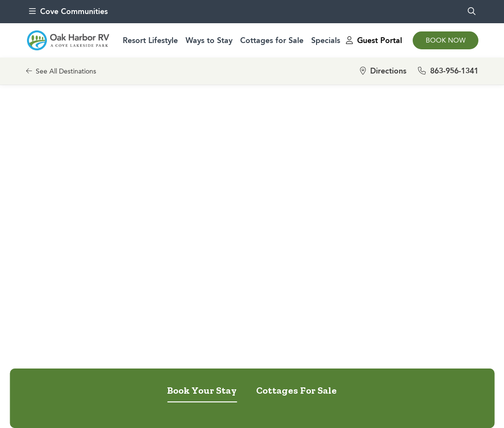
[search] (472, 12)
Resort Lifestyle (150, 40)
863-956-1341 (448, 71)
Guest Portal (374, 40)
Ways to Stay (209, 40)
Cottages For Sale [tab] (296, 390)
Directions (383, 71)
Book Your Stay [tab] (202, 390)
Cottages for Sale (272, 40)
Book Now (446, 40)
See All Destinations (61, 71)
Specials (326, 40)
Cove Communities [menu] (68, 11)
